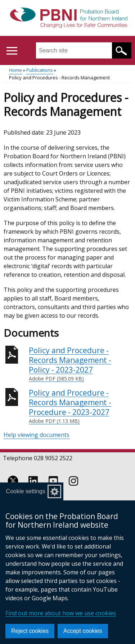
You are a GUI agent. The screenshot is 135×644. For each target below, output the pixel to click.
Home (15, 70)
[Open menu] (12, 51)
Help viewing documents (37, 435)
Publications (40, 70)
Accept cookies (83, 631)
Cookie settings (26, 491)
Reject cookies (30, 631)
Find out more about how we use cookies (61, 613)
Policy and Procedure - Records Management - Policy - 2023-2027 (80, 364)
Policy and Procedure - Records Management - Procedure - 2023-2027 (80, 406)
